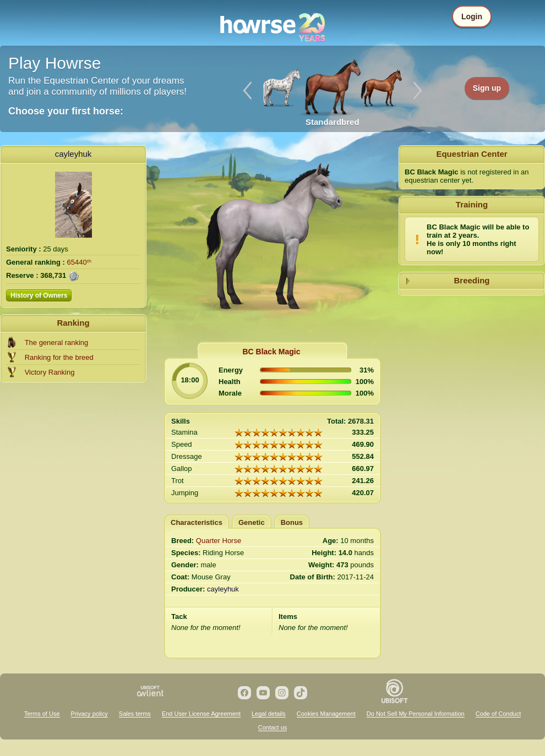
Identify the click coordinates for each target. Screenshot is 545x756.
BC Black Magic (271, 352)
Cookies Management (326, 714)
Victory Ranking (50, 372)
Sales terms (135, 714)
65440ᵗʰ (79, 262)
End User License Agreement (201, 714)
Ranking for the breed (59, 357)
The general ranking (57, 343)
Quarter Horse (219, 541)
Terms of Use (42, 714)
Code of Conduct (498, 714)
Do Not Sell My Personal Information (416, 714)
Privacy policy (89, 714)
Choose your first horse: (66, 111)
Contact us (273, 727)
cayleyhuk (73, 154)
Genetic (252, 522)
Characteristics (197, 522)
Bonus (292, 522)
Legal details (269, 714)
